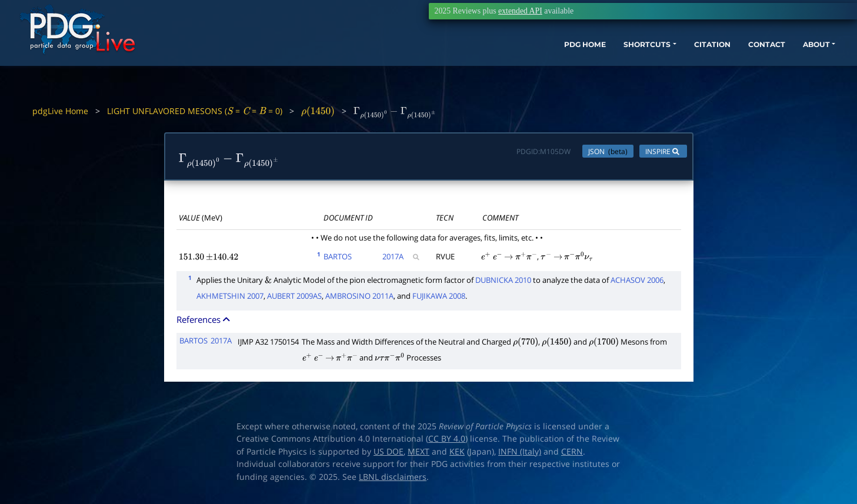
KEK (457, 455)
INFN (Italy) (520, 455)
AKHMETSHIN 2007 (230, 299)
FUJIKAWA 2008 (439, 299)
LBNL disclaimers (393, 480)
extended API (520, 11)
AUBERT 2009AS (294, 299)
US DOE (389, 455)
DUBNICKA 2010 (503, 282)
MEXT (419, 455)
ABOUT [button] (766, 63)
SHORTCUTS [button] (574, 63)
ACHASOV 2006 (637, 282)
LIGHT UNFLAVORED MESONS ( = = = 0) (195, 111)
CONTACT (710, 63)
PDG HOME (502, 63)
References (204, 322)
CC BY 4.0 (447, 442)
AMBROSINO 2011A (359, 299)
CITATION (648, 63)
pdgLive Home (60, 111)
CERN (572, 455)
